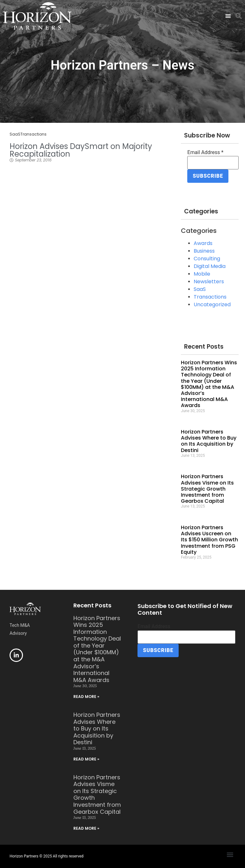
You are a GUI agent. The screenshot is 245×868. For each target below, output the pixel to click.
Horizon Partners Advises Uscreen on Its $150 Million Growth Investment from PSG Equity (209, 540)
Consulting (207, 259)
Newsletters (209, 282)
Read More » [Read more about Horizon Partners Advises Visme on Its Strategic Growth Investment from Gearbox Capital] (86, 828)
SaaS (15, 134)
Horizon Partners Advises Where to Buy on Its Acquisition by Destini (209, 441)
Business (204, 251)
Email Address (205, 152)
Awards (203, 243)
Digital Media (210, 266)
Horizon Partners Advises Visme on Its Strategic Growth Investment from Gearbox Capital (207, 489)
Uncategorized (212, 304)
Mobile (202, 274)
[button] (228, 16)
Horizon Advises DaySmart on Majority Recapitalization (81, 150)
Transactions (33, 134)
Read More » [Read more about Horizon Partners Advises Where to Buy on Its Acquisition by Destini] (86, 759)
